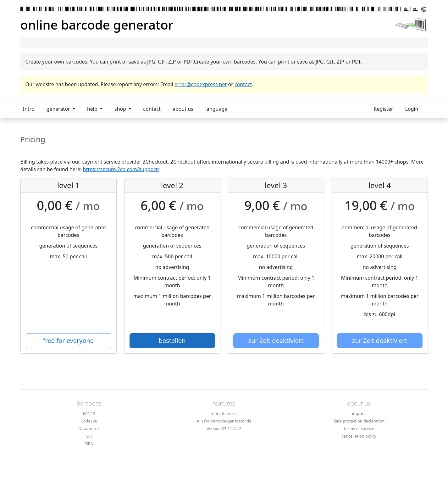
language (216, 109)
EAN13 (89, 413)
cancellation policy (359, 436)
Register (384, 109)
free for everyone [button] (68, 341)
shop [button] (121, 109)
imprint (359, 413)
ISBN (89, 444)
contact (243, 84)
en (415, 8)
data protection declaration (359, 421)
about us (183, 109)
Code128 (89, 421)
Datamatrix (89, 428)
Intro (29, 109)
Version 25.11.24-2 (224, 428)
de (406, 8)
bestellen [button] (172, 341)
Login (412, 109)
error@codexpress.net (201, 84)
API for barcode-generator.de (224, 421)
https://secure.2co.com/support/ (121, 169)
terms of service (359, 428)
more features (224, 413)
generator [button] (59, 109)
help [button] (93, 109)
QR (89, 436)
